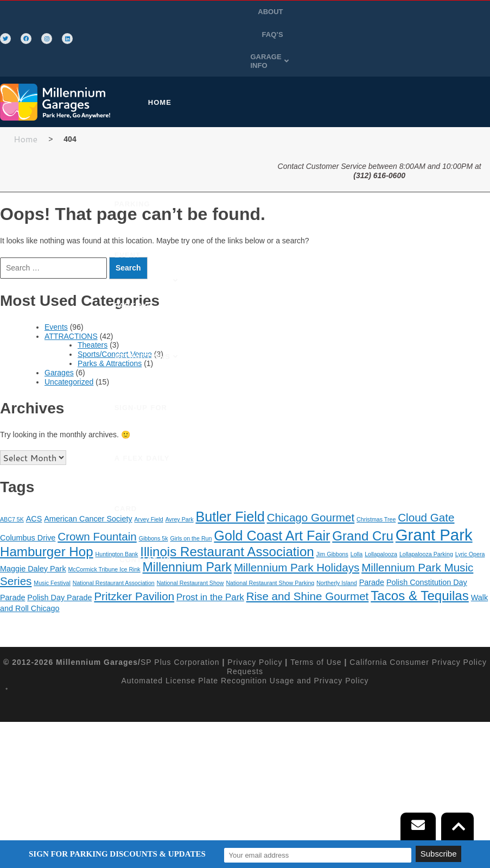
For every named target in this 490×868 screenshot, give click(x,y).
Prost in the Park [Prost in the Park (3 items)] (210, 566)
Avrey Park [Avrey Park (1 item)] (180, 488)
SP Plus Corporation (180, 631)
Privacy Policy (255, 631)
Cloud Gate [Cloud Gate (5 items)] (426, 486)
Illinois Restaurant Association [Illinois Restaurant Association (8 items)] (227, 521)
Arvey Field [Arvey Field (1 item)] (148, 488)
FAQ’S (331, 12)
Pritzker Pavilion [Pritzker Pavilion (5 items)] (134, 565)
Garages (59, 342)
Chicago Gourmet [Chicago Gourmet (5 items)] (311, 486)
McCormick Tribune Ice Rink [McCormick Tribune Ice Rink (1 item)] (104, 538)
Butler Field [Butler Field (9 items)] (230, 486)
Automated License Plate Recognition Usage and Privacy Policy (245, 650)
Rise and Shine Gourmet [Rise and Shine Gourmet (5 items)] (308, 565)
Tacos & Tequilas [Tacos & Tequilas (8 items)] (420, 565)
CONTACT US (234, 225)
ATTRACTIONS (71, 305)
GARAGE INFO (318, 34)
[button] (318, 35)
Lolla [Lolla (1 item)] (357, 523)
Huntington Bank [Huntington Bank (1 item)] (117, 523)
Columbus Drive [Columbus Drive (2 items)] (28, 506)
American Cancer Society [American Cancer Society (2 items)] (88, 488)
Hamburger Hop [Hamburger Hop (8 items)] (47, 521)
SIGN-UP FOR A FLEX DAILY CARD (192, 174)
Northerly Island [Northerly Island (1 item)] (337, 552)
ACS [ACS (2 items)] (34, 488)
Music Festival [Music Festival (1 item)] (52, 552)
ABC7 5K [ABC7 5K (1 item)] (12, 488)
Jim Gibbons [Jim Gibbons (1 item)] (332, 523)
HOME (151, 71)
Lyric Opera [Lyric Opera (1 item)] (470, 523)
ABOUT (297, 12)
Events (56, 296)
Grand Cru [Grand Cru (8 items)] (363, 504)
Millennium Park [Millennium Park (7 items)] (187, 536)
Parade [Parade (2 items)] (372, 551)
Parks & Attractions (110, 332)
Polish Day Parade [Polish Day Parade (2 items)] (59, 567)
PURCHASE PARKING (221, 71)
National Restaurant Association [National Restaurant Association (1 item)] (114, 552)
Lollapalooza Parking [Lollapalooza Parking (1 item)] (426, 523)
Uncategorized (69, 350)
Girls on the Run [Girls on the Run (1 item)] (191, 507)
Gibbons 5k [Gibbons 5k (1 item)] (154, 507)
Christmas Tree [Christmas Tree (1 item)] (376, 488)
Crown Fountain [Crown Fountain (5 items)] (97, 505)
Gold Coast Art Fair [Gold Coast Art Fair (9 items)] (272, 504)
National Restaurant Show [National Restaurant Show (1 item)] (190, 552)
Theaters (93, 314)
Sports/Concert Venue (115, 323)
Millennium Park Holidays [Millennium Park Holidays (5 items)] (297, 536)
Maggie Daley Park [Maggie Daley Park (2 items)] (33, 538)
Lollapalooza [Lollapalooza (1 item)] (381, 523)
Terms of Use (316, 631)
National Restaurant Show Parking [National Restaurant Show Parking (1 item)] (270, 552)
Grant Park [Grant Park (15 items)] (434, 503)
